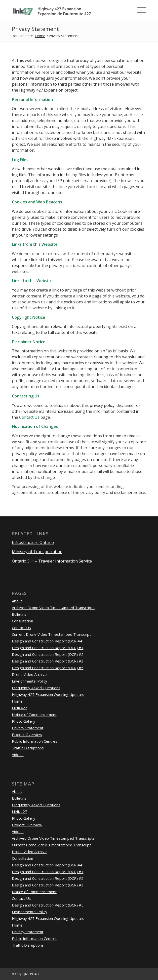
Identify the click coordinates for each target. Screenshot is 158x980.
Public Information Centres (35, 741)
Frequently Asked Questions (36, 688)
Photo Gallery (24, 721)
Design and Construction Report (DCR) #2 (48, 654)
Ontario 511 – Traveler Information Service (52, 561)
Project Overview (27, 735)
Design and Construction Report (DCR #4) (48, 641)
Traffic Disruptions (28, 748)
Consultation (22, 621)
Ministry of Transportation (37, 552)
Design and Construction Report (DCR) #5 (48, 668)
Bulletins (19, 614)
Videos (18, 755)
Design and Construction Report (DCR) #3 (48, 661)
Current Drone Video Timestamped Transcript (51, 634)
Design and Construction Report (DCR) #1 (48, 648)
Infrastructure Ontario (33, 542)
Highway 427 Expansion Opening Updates (48, 694)
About (17, 601)
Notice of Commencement (34, 714)
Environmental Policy (30, 681)
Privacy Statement (35, 29)
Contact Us (29, 417)
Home (40, 36)
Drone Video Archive (29, 674)
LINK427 (20, 708)
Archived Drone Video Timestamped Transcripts (53, 608)
